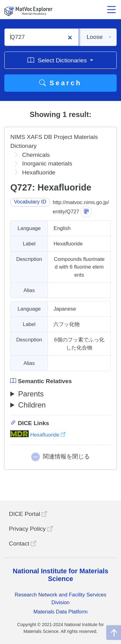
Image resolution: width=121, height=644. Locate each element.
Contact (23, 544)
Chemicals (36, 155)
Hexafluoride (38, 435)
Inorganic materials (47, 163)
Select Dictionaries (60, 60)
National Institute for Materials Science (60, 575)
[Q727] (42, 37)
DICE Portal (28, 514)
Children (32, 405)
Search (60, 83)
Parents (31, 394)
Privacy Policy (31, 529)
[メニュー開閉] (111, 10)
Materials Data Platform (60, 612)
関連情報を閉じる (66, 456)
